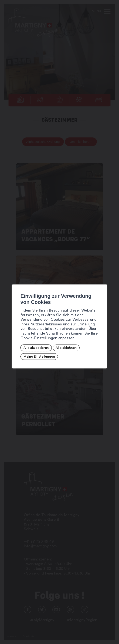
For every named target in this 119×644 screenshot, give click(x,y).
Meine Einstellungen (39, 357)
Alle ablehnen (66, 348)
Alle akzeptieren (36, 348)
